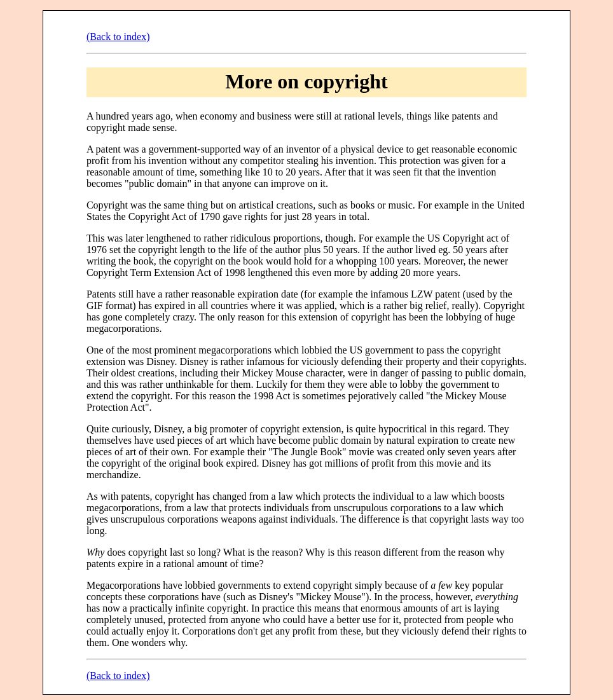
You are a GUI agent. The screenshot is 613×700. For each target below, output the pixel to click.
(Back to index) (118, 37)
